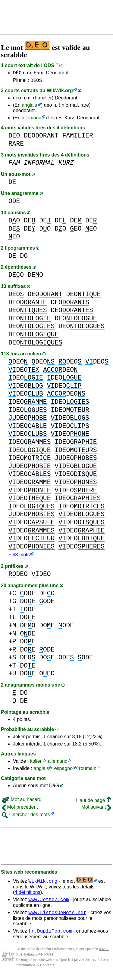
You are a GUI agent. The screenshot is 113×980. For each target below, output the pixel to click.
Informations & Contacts (35, 970)
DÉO (17, 73)
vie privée (46, 959)
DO (14, 222)
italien (36, 763)
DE (12, 184)
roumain (88, 771)
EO (76, 230)
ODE (14, 203)
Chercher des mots (26, 817)
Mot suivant (96, 809)
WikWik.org (60, 92)
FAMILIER (78, 137)
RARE (16, 146)
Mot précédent (20, 809)
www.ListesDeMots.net (57, 917)
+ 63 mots (19, 557)
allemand (31, 120)
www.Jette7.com (49, 903)
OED (47, 676)
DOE (28, 604)
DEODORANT (41, 137)
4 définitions (27, 895)
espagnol (64, 771)
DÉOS (36, 82)
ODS (49, 65)
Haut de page (94, 803)
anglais (29, 107)
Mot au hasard (22, 802)
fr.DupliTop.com (50, 936)
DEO (14, 137)
